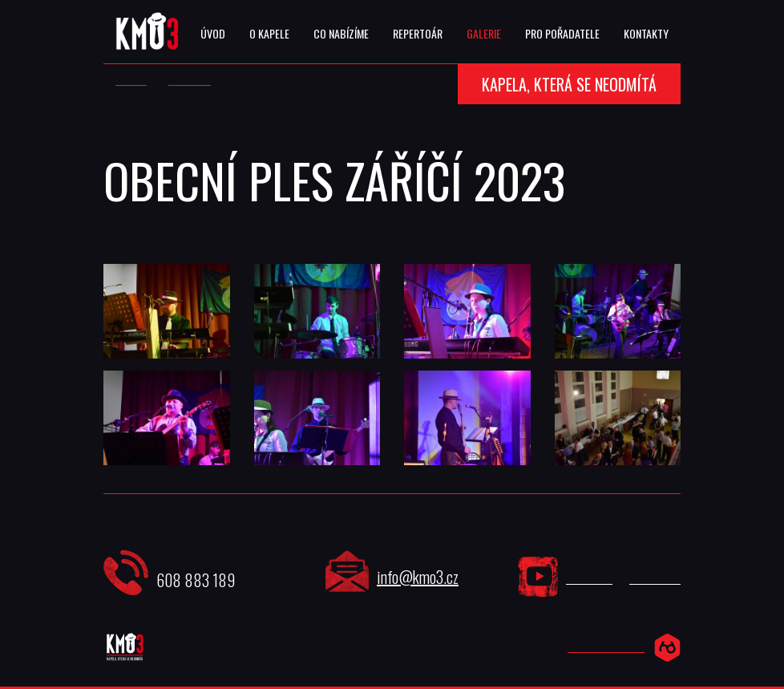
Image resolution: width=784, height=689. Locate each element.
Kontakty (646, 33)
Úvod (213, 33)
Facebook (655, 579)
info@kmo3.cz (418, 577)
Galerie (484, 33)
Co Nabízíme (341, 33)
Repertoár (418, 33)
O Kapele (269, 33)
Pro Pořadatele (562, 33)
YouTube (589, 579)
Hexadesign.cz (606, 647)
